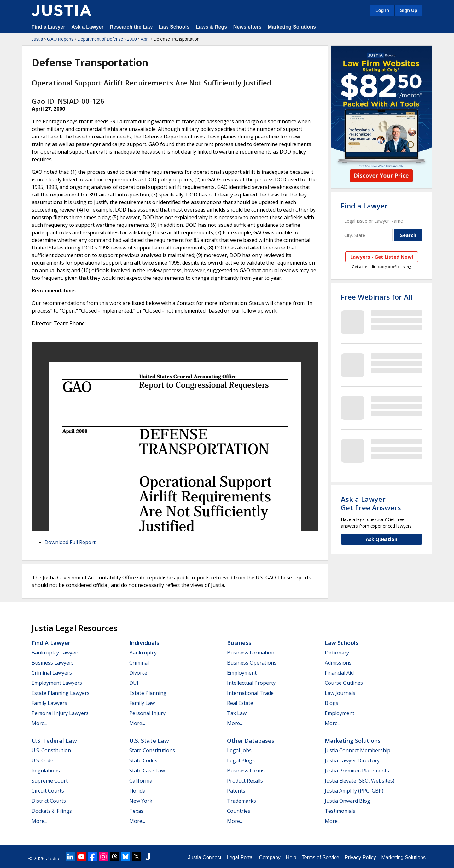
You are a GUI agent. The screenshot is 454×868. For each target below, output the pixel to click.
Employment (242, 673)
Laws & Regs (212, 27)
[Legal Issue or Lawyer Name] (381, 221)
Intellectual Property (251, 683)
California (141, 781)
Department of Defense (100, 39)
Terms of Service (320, 857)
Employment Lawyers (57, 683)
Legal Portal (240, 857)
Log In (382, 10)
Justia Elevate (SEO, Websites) (360, 781)
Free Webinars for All (377, 297)
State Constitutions (152, 750)
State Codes (143, 760)
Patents (236, 791)
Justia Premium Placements (357, 771)
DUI (134, 683)
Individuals (144, 643)
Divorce (138, 673)
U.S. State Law (149, 741)
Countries (239, 811)
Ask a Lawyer (88, 27)
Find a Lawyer (48, 27)
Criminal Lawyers (52, 673)
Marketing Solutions (292, 27)
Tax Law (237, 713)
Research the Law (131, 27)
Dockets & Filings (52, 811)
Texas (136, 811)
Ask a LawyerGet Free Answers (371, 503)
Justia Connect (205, 857)
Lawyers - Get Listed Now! (382, 257)
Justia (37, 39)
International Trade (250, 693)
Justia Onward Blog (347, 801)
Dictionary (337, 653)
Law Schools (174, 27)
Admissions (338, 663)
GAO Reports (60, 39)
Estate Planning (148, 693)
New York (141, 801)
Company (270, 857)
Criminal (139, 663)
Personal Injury (147, 713)
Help (291, 857)
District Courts (49, 801)
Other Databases (251, 741)
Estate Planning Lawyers (61, 693)
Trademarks (242, 801)
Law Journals (340, 693)
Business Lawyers (53, 663)
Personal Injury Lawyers (60, 713)
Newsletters (247, 27)
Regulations (46, 771)
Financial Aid (339, 673)
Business (239, 643)
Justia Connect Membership (358, 750)
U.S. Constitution (51, 750)
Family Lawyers (49, 703)
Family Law (142, 703)
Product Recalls (245, 781)
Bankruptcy (143, 653)
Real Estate (240, 703)
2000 (132, 39)
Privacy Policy (360, 857)
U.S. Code (42, 760)
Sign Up (409, 10)
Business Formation (251, 653)
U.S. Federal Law (54, 741)
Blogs (332, 703)
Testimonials (340, 811)
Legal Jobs (239, 750)
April (145, 39)
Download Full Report (70, 542)
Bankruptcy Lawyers (56, 653)
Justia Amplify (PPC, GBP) (354, 791)
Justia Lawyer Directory (352, 760)
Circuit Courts (48, 791)
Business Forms (246, 771)
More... (39, 723)
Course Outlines (344, 683)
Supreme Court (50, 781)
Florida (137, 791)
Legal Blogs (241, 760)
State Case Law (147, 771)
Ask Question (381, 539)
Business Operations (252, 663)
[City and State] (367, 235)
